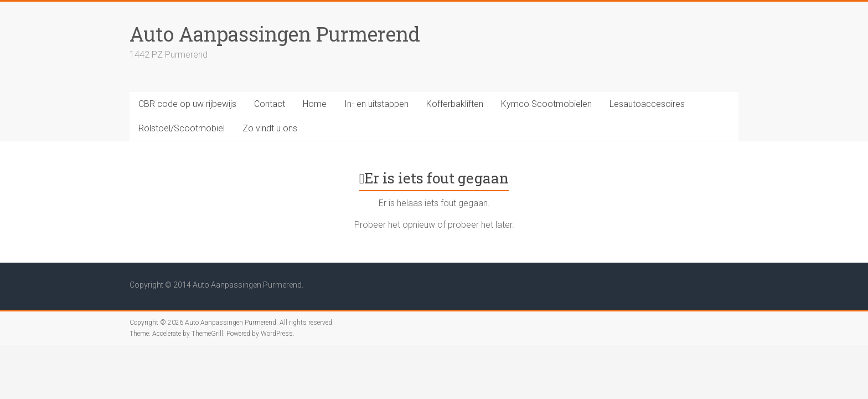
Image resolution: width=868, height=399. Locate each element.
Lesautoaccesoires (647, 104)
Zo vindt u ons (270, 128)
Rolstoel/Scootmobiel (182, 128)
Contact (270, 104)
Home (315, 104)
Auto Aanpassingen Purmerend (275, 34)
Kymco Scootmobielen (546, 104)
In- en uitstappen (376, 104)
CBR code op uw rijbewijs (187, 104)
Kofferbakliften (455, 104)
